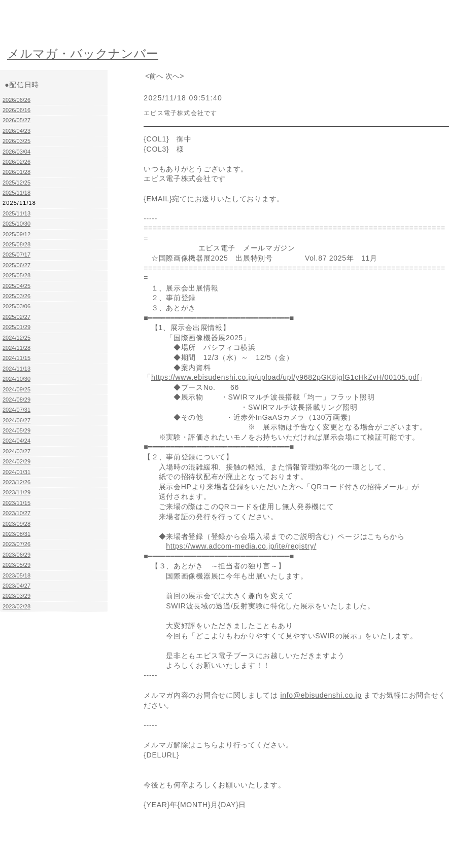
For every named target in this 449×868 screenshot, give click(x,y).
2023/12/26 (16, 482)
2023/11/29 (16, 492)
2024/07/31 (16, 410)
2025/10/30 (16, 224)
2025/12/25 (16, 183)
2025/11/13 (16, 213)
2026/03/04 (16, 152)
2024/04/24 (16, 441)
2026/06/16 (16, 110)
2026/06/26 (16, 100)
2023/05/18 (16, 575)
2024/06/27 (16, 420)
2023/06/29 (16, 555)
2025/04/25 (16, 286)
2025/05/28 (16, 275)
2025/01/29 (16, 327)
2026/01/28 (16, 172)
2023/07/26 (16, 544)
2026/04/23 (16, 131)
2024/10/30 (16, 379)
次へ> (175, 76)
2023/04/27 (16, 586)
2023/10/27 (16, 513)
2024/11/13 (16, 369)
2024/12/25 (16, 338)
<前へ (154, 76)
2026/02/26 (16, 162)
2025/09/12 (16, 234)
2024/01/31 (16, 472)
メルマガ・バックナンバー (83, 53)
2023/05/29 (16, 565)
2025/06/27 (16, 265)
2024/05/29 (16, 430)
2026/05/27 (16, 120)
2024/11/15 (16, 358)
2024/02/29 (16, 461)
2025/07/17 (16, 255)
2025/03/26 (16, 296)
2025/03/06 (16, 306)
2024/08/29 (16, 400)
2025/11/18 (16, 193)
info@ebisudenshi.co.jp (321, 695)
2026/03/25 (16, 141)
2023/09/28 (16, 524)
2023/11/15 (16, 503)
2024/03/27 (16, 451)
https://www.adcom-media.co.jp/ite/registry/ (241, 546)
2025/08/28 (16, 244)
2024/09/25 (16, 389)
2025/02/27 (16, 317)
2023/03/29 (16, 596)
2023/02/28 (16, 606)
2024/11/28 (16, 348)
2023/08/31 (16, 534)
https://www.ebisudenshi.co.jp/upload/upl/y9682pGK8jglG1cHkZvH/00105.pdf (285, 377)
